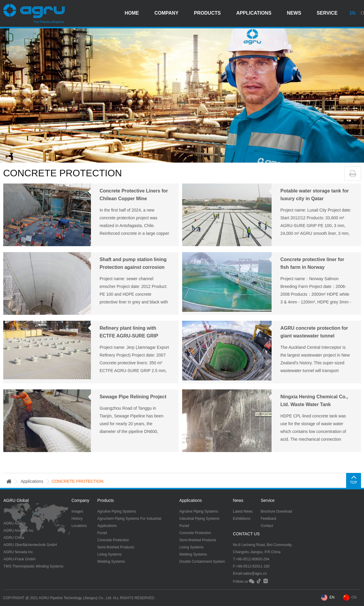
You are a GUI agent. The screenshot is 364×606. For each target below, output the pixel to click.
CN (354, 597)
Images (77, 511)
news (294, 13)
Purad (102, 533)
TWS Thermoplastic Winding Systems (34, 566)
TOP (353, 482)
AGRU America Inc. (19, 531)
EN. (353, 13)
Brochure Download (276, 511)
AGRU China (14, 538)
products (207, 13)
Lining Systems (110, 554)
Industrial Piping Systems (200, 519)
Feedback (268, 519)
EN (332, 597)
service (327, 13)
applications (254, 13)
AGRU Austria (15, 523)
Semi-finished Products (116, 547)
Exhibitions (241, 519)
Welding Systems (111, 562)
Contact (267, 526)
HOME (132, 13)
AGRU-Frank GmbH (20, 559)
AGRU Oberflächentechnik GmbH (30, 545)
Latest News (243, 511)
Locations (79, 526)
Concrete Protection (113, 540)
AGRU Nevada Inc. (19, 552)
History (77, 519)
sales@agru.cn (255, 573)
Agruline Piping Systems (117, 511)
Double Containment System (202, 562)
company (166, 13)
